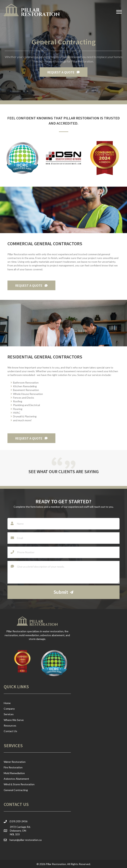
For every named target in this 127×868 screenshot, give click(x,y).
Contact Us (10, 731)
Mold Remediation (14, 773)
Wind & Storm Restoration (19, 784)
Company (9, 709)
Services (9, 714)
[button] (63, 72)
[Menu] (119, 12)
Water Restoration (15, 762)
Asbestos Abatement (16, 779)
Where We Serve (14, 720)
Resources (10, 726)
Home (7, 703)
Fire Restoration (13, 767)
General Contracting (16, 790)
